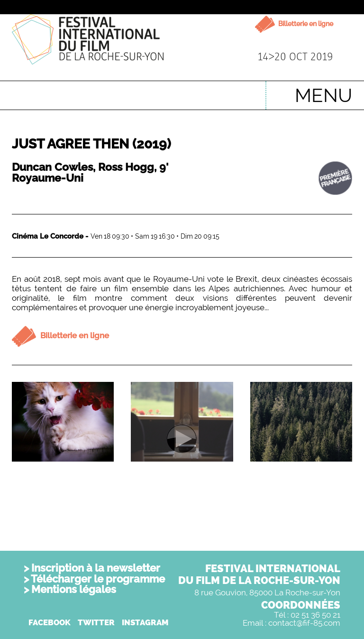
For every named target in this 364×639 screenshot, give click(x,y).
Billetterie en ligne (305, 24)
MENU (323, 95)
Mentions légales (74, 589)
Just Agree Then (91, 144)
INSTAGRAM (145, 622)
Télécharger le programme (98, 579)
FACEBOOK (50, 622)
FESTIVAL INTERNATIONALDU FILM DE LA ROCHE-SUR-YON (259, 574)
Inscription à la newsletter (96, 568)
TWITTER (96, 622)
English (244, 91)
